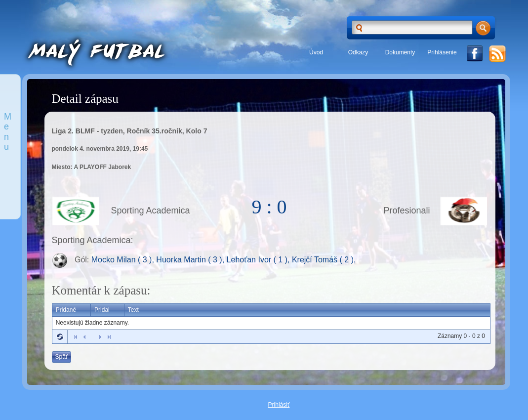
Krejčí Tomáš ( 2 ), (324, 260)
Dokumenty (400, 52)
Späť (62, 357)
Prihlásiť (279, 405)
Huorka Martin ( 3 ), (191, 260)
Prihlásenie (442, 52)
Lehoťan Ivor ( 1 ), (259, 260)
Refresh (60, 336)
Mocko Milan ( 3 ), (124, 260)
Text (133, 310)
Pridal (102, 310)
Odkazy (358, 52)
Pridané (66, 310)
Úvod (316, 52)
